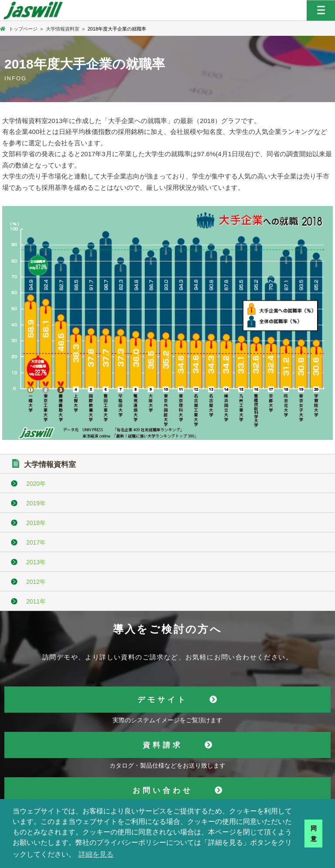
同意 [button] (314, 834)
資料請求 (163, 745)
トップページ (19, 29)
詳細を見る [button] (96, 854)
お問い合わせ (163, 791)
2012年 (36, 582)
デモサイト (162, 700)
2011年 (36, 601)
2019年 (36, 503)
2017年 (36, 542)
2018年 (36, 523)
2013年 (36, 562)
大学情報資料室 (63, 29)
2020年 (36, 484)
